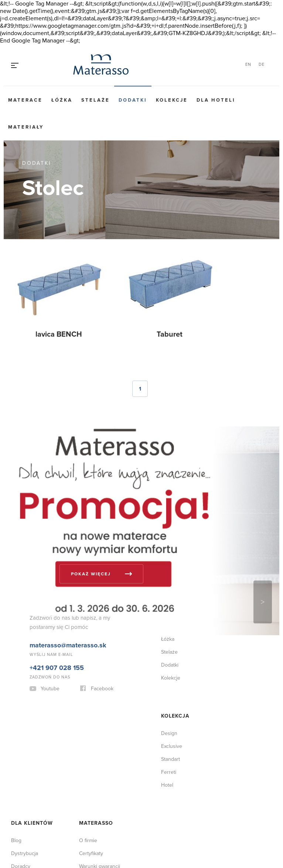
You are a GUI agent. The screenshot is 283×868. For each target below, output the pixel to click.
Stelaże (96, 100)
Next (263, 602)
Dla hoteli (216, 100)
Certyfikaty (91, 853)
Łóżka (62, 100)
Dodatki (133, 100)
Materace (25, 100)
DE (262, 64)
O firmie (88, 840)
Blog (16, 840)
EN (248, 64)
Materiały (26, 127)
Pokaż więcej (91, 574)
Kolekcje (172, 100)
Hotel (167, 785)
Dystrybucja (25, 853)
